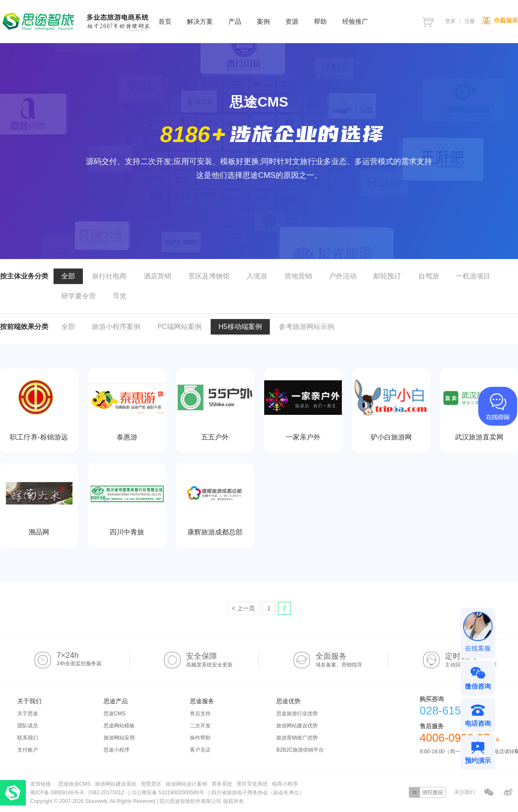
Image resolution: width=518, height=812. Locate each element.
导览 (120, 296)
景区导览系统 (252, 784)
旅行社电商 (109, 276)
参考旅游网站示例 (306, 327)
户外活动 (343, 276)
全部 (68, 276)
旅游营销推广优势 (297, 738)
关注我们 (464, 792)
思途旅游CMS (74, 784)
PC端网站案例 (180, 327)
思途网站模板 (119, 726)
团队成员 (28, 726)
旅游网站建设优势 (297, 726)
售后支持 (200, 714)
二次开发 (200, 726)
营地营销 (298, 276)
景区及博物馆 (209, 276)
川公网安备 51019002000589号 (168, 793)
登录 (450, 21)
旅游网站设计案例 (186, 784)
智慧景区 (151, 784)
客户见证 (200, 750)
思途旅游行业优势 (297, 714)
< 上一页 (243, 608)
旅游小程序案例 (116, 327)
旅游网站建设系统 (116, 784)
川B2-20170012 (106, 793)
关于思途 (28, 714)
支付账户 (28, 750)
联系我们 (28, 738)
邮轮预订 (387, 276)
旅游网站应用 (119, 738)
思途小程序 (117, 750)
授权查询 (427, 792)
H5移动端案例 (240, 327)
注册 (470, 21)
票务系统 (222, 784)
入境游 (257, 276)
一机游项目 (473, 276)
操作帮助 (200, 738)
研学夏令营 (79, 296)
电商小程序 (285, 784)
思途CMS (115, 714)
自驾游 (429, 276)
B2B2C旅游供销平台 (300, 750)
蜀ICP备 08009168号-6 (58, 793)
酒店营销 (158, 276)
